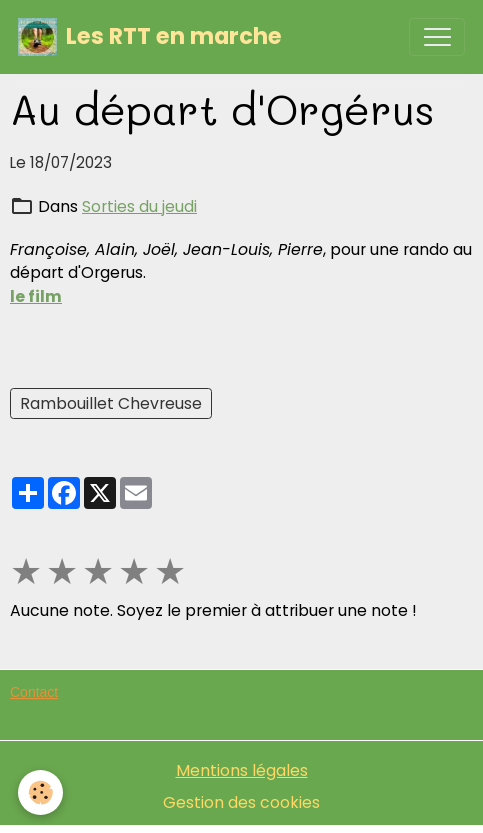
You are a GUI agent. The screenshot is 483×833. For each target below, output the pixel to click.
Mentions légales (242, 770)
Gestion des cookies (241, 802)
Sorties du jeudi (139, 206)
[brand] (150, 37)
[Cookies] (40, 792)
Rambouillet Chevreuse (111, 403)
